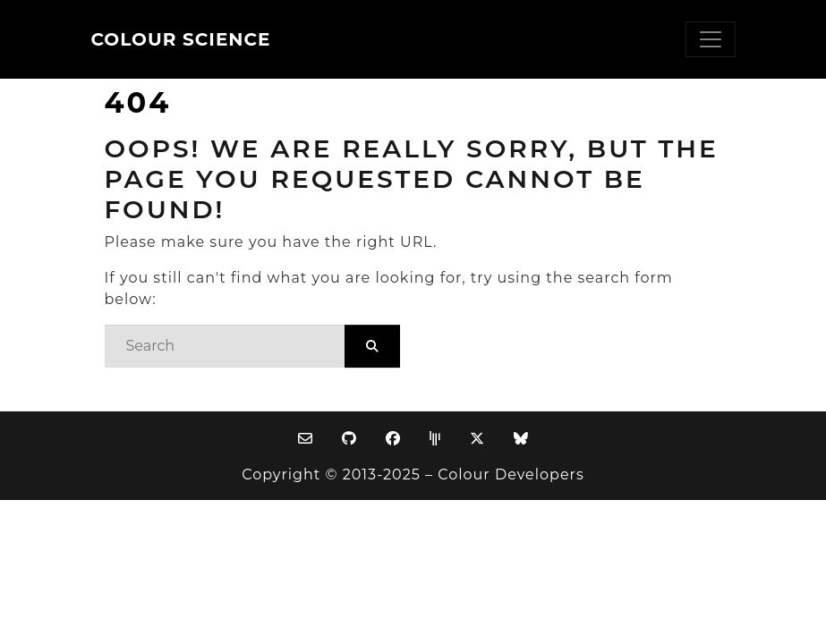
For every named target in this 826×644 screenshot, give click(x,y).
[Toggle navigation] (711, 39)
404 (138, 102)
